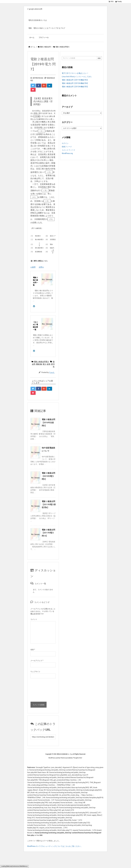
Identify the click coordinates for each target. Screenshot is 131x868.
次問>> (41, 267)
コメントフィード (68, 150)
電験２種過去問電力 (41, 362)
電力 (44, 364)
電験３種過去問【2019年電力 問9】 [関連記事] (48, 476)
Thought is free (78, 758)
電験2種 (39, 364)
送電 (48, 364)
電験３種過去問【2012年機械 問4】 (75, 83)
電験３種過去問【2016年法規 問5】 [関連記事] (48, 423)
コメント (34, 619)
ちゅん (52, 372)
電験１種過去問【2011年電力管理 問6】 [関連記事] (49, 504)
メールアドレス (37, 661)
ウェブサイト (35, 672)
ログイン (65, 143)
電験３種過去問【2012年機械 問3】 (75, 87)
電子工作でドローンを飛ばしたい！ (75, 73)
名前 (33, 650)
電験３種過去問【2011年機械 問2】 (75, 80)
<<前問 (33, 267)
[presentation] (40, 691)
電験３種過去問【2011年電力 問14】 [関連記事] (48, 533)
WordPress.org (67, 153)
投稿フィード (67, 147)
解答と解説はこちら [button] (39, 261)
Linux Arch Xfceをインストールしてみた (77, 77)
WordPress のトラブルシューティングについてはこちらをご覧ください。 (55, 846)
